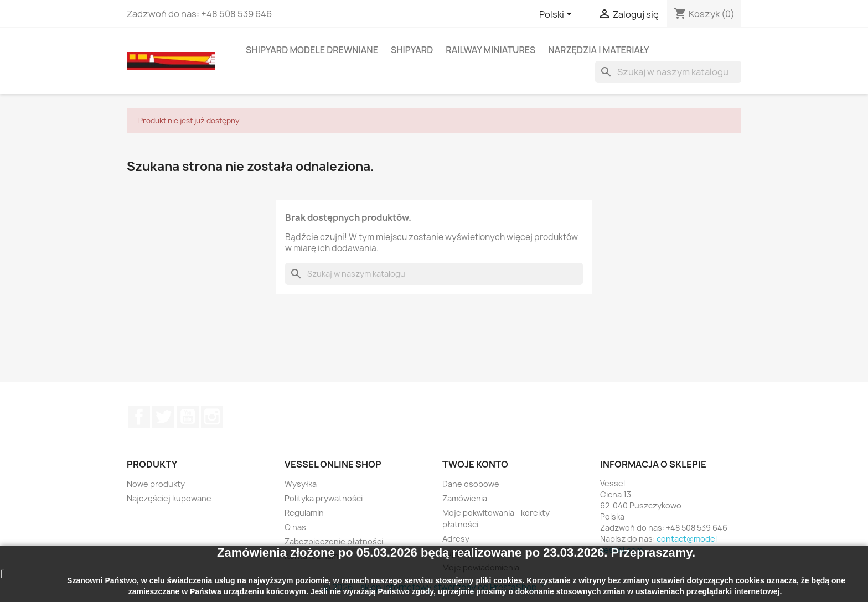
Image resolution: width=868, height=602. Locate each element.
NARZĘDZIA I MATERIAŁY (598, 50)
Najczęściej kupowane (169, 498)
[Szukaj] (668, 72)
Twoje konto (475, 464)
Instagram (212, 417)
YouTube (188, 417)
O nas (295, 527)
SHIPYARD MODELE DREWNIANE (312, 50)
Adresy (456, 539)
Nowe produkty (156, 484)
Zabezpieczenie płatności (334, 541)
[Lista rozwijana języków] (557, 15)
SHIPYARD (412, 50)
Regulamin (304, 513)
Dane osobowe (471, 484)
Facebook (139, 417)
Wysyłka (301, 484)
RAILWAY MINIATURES (490, 50)
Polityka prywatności (324, 498)
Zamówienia (465, 498)
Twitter (163, 417)
